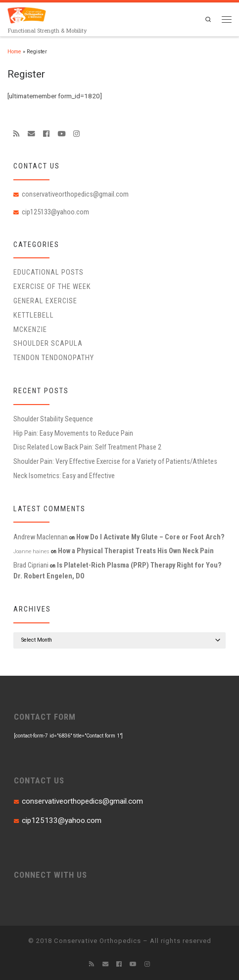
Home (14, 52)
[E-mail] (31, 134)
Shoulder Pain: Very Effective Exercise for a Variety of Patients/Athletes (115, 461)
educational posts (48, 272)
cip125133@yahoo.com (55, 212)
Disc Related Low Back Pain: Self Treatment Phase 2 (87, 447)
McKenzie (30, 329)
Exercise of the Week (52, 286)
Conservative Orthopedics (97, 941)
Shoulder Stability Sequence (53, 419)
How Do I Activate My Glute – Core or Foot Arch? (150, 537)
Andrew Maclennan (41, 537)
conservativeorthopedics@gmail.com (75, 194)
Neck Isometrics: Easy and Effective (64, 476)
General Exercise (45, 301)
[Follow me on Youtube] (61, 134)
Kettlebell (34, 315)
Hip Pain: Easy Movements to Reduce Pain (73, 433)
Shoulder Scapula (48, 343)
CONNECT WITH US (50, 875)
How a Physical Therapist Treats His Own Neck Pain (136, 551)
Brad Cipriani (31, 565)
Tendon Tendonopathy (54, 358)
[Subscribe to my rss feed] (17, 134)
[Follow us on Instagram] (76, 134)
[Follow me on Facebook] (46, 134)
